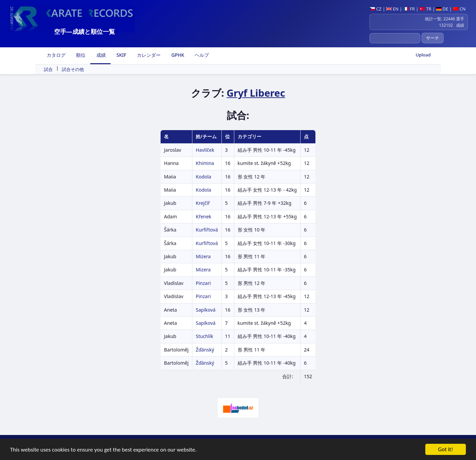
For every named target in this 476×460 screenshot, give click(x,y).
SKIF (121, 55)
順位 (80, 55)
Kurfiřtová (207, 230)
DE (442, 9)
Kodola (204, 177)
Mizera (203, 256)
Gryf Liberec (256, 93)
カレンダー (148, 55)
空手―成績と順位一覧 (85, 31)
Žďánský (205, 350)
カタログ (55, 55)
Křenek (204, 216)
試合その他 (73, 69)
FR (409, 9)
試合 (48, 69)
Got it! (446, 450)
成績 (100, 55)
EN (392, 9)
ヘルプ (201, 55)
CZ (375, 9)
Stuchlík (204, 336)
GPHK (177, 55)
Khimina (205, 163)
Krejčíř (203, 203)
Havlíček (205, 150)
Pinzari (203, 283)
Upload (423, 55)
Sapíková (206, 310)
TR (425, 9)
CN (459, 9)
